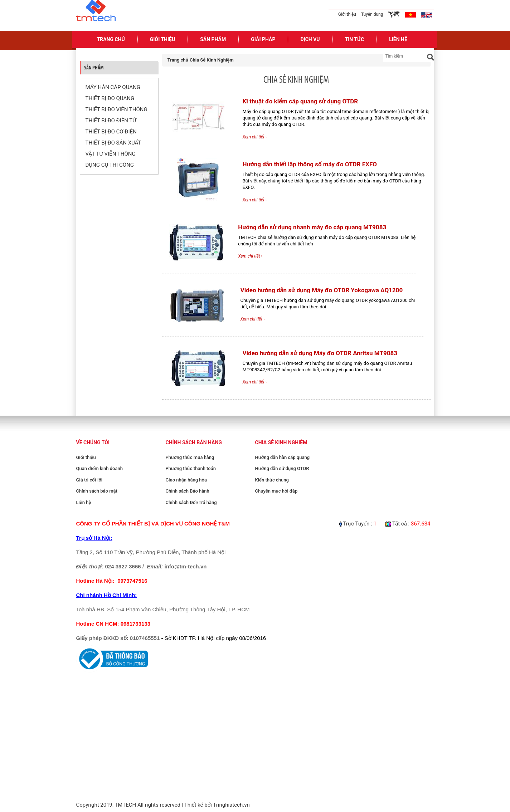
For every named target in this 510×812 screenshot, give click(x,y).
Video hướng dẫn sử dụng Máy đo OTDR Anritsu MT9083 (320, 353)
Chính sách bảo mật (97, 491)
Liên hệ (84, 502)
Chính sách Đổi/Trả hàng (191, 502)
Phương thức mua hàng (190, 457)
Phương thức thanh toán (191, 468)
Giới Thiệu (162, 39)
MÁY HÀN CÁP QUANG (113, 87)
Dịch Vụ (310, 39)
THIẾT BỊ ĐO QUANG (110, 98)
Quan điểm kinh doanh (99, 468)
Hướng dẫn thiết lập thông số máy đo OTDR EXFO (310, 164)
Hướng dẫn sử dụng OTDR (282, 468)
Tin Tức (355, 39)
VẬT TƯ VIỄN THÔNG (111, 154)
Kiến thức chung (272, 480)
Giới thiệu (347, 14)
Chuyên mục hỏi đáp (276, 491)
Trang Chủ (111, 39)
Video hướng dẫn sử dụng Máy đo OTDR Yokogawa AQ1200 (322, 290)
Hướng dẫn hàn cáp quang (283, 457)
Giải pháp (263, 39)
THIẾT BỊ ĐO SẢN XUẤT (113, 143)
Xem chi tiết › (255, 137)
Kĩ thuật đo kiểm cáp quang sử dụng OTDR (300, 101)
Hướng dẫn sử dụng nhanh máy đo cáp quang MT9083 (312, 227)
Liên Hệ (398, 39)
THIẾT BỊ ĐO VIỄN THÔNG (116, 109)
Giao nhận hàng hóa (186, 480)
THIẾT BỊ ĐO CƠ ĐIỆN (111, 132)
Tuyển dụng (372, 14)
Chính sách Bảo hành (188, 491)
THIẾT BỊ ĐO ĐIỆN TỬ (111, 121)
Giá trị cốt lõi (89, 480)
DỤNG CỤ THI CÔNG (110, 165)
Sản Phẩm (213, 39)
